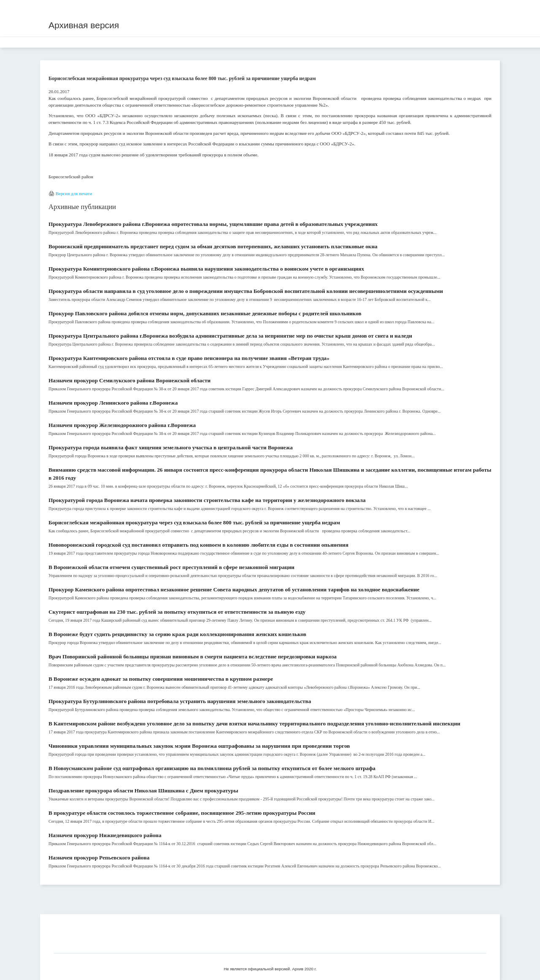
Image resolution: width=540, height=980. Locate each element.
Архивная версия (84, 25)
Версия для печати (74, 193)
